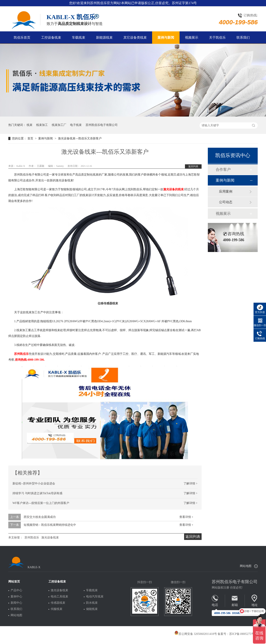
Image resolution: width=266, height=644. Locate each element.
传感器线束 (58, 603)
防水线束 (92, 603)
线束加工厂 (59, 125)
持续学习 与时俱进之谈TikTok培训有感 (37, 493)
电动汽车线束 (95, 597)
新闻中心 (16, 603)
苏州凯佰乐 (21, 354)
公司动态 (226, 202)
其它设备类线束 (135, 37)
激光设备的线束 (174, 189)
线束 (30, 125)
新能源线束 (104, 37)
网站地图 (246, 566)
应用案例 (226, 191)
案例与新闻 (166, 37)
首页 (31, 138)
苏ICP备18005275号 (242, 634)
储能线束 (92, 609)
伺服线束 (57, 609)
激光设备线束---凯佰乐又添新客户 (80, 138)
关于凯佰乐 (217, 37)
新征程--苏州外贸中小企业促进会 (34, 484)
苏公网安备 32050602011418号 (196, 634)
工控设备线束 (51, 37)
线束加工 (42, 125)
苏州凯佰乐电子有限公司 (102, 125)
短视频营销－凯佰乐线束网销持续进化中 (50, 525)
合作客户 (223, 170)
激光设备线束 (50, 538)
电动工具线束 (59, 597)
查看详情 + (186, 517)
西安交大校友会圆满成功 (40, 517)
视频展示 (192, 37)
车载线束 (79, 37)
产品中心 (16, 590)
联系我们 (243, 37)
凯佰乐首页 (22, 37)
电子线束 (76, 125)
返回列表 (193, 166)
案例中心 (16, 597)
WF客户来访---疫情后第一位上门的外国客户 (41, 503)
